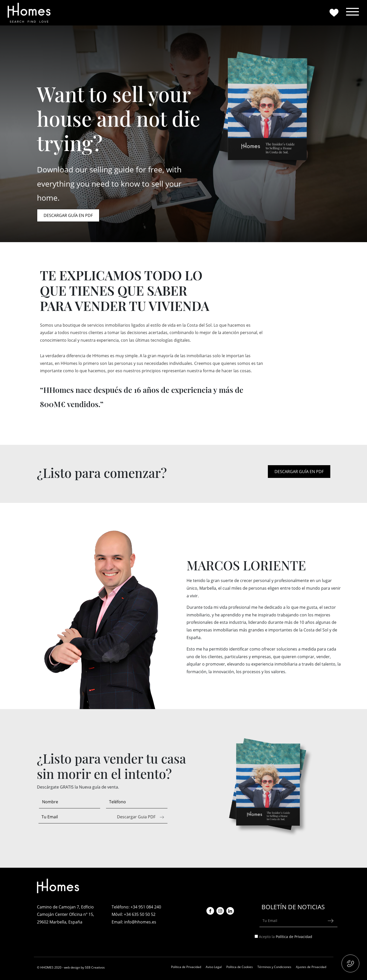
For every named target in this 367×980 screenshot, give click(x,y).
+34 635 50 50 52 (140, 914)
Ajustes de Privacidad (311, 967)
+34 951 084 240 (146, 907)
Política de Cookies (240, 967)
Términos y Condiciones (274, 967)
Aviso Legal (214, 967)
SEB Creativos (95, 967)
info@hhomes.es (140, 922)
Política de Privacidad (294, 937)
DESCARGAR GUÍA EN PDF (68, 215)
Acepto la (286, 937)
